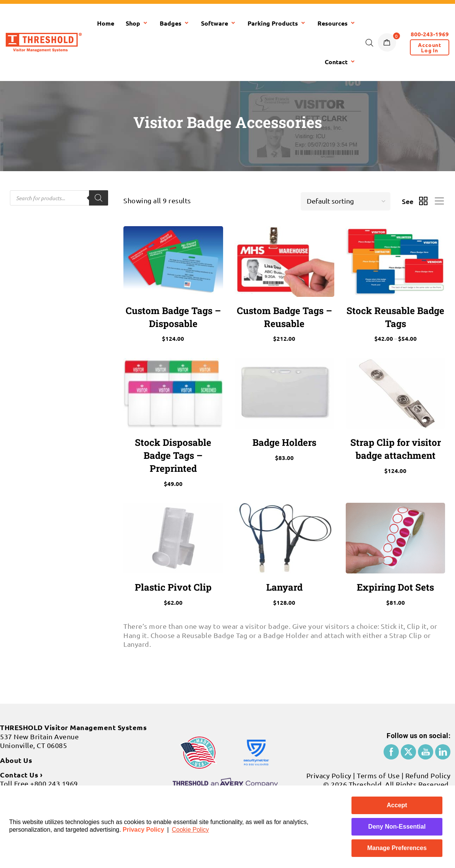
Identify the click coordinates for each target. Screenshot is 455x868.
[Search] (99, 198)
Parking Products (277, 23)
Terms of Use (378, 743)
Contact (340, 62)
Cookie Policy (190, 830)
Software (219, 23)
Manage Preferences (397, 848)
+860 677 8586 (43, 760)
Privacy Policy (143, 830)
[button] (430, 47)
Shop (137, 23)
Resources (337, 23)
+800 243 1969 (54, 751)
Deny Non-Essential (397, 827)
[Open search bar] (369, 42)
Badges (175, 23)
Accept (397, 805)
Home (106, 23)
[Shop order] (346, 201)
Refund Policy (428, 743)
